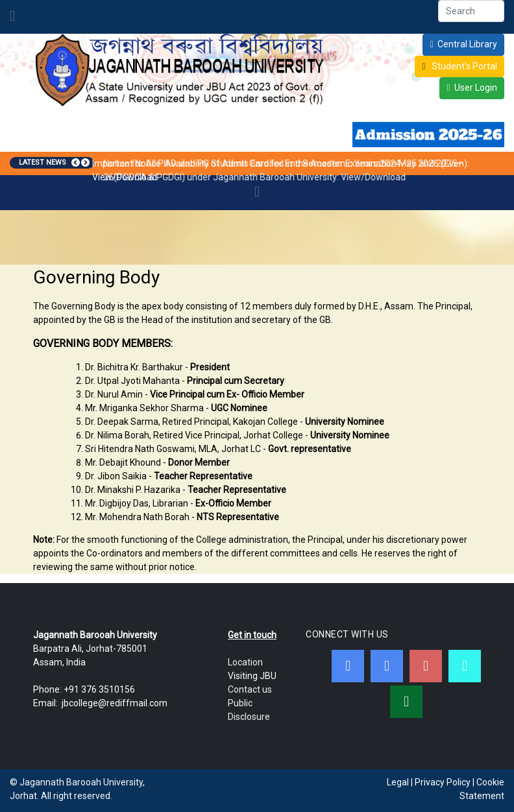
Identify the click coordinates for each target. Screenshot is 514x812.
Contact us (250, 689)
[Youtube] (426, 666)
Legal (398, 782)
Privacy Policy (443, 782)
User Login (476, 88)
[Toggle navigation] (12, 17)
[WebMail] (406, 702)
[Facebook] (348, 666)
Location (245, 662)
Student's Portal (463, 66)
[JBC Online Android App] (465, 666)
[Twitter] (387, 666)
